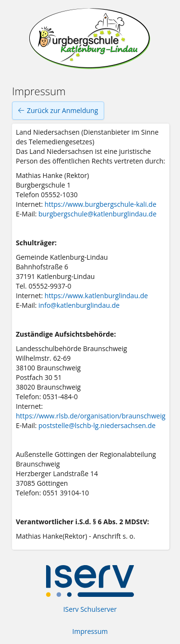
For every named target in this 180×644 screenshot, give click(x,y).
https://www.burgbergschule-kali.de (101, 204)
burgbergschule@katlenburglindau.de (97, 214)
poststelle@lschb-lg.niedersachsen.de (97, 425)
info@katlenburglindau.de (79, 305)
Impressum (90, 631)
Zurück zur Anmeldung (58, 111)
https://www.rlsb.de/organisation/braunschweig (91, 416)
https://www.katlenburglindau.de (96, 296)
